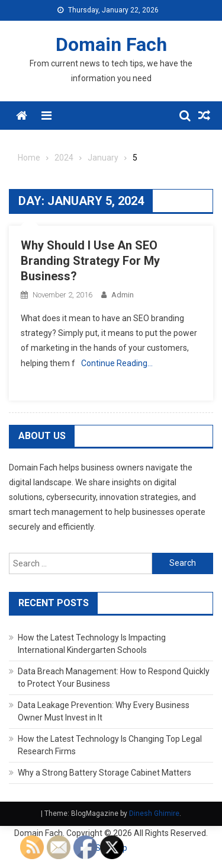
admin (123, 295)
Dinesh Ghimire (154, 813)
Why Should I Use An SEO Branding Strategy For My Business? (90, 261)
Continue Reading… (117, 363)
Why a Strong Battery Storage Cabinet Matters (104, 773)
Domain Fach (111, 44)
